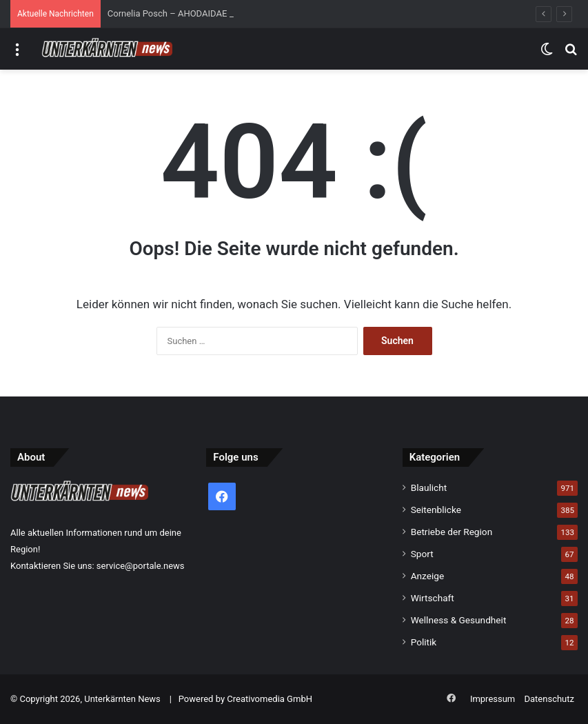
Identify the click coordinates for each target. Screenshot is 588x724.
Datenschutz (549, 699)
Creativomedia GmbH (270, 699)
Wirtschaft (433, 598)
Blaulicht (429, 487)
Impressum (493, 699)
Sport (422, 554)
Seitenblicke (436, 510)
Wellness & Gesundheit (459, 620)
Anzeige (428, 576)
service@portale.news (141, 566)
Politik (424, 642)
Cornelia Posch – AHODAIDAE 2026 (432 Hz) (197, 13)
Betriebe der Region (452, 532)
